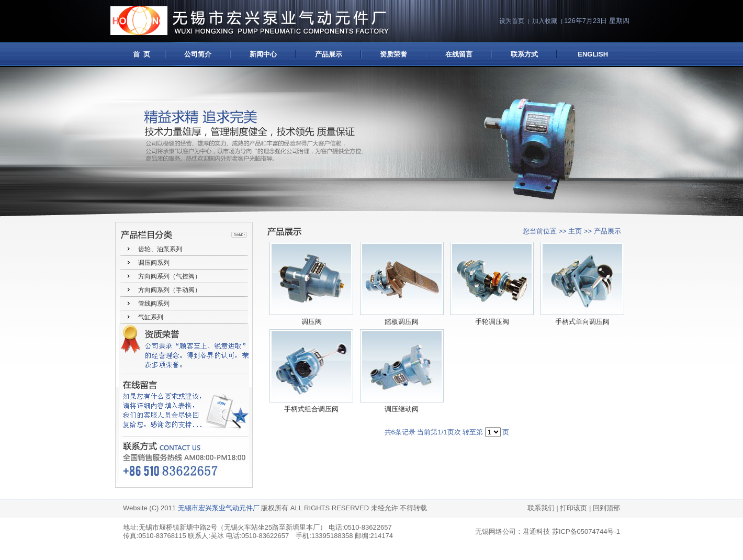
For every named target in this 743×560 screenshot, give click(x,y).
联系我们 (541, 508)
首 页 (139, 54)
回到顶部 (606, 508)
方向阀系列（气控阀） (170, 276)
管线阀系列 (154, 304)
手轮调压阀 (492, 322)
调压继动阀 (402, 409)
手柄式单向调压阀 (582, 322)
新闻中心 (263, 54)
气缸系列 (151, 317)
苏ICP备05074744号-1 (586, 531)
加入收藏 (545, 21)
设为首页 (512, 21)
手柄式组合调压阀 (311, 409)
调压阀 (312, 322)
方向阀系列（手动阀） (170, 290)
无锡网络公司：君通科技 (513, 531)
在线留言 (459, 54)
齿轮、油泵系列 (160, 249)
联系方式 (524, 54)
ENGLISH (593, 54)
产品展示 (329, 54)
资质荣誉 (393, 54)
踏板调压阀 (402, 322)
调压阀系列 (154, 263)
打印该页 (573, 508)
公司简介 (198, 54)
